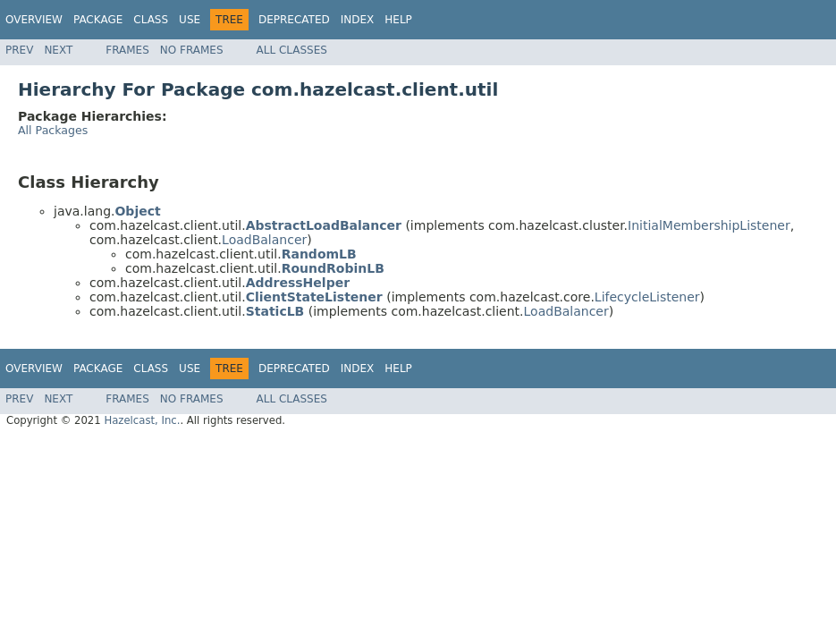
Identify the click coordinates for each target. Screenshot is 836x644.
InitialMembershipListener (709, 225)
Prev (19, 50)
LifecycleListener (647, 297)
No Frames (192, 50)
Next (58, 50)
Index (358, 20)
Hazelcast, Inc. (142, 420)
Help (398, 20)
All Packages (53, 130)
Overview (34, 20)
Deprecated (294, 20)
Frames (127, 50)
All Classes (292, 50)
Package (98, 20)
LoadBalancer (264, 240)
